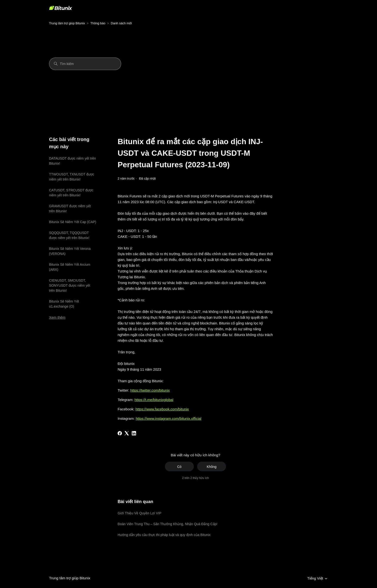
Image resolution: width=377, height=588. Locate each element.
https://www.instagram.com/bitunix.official (168, 418)
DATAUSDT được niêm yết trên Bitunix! (72, 161)
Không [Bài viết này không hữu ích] (212, 467)
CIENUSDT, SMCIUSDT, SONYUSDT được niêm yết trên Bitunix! (70, 285)
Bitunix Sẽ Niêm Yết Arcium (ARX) (70, 267)
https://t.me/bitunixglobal (154, 400)
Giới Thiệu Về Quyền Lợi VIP (139, 513)
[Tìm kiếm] (85, 64)
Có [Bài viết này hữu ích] (179, 467)
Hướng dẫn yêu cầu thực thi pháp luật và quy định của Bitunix (164, 535)
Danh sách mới (121, 23)
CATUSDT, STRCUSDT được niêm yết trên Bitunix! (71, 193)
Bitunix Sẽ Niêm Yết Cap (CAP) (73, 222)
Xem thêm (57, 317)
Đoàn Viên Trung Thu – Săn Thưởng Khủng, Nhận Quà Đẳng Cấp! (167, 524)
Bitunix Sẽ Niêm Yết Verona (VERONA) (70, 251)
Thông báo (98, 23)
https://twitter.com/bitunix (150, 390)
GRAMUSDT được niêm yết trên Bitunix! (70, 209)
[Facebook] (120, 433)
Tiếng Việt (318, 578)
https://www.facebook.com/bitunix (162, 409)
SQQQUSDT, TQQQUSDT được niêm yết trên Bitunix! (69, 235)
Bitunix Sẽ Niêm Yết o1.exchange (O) (64, 304)
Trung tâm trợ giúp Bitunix (67, 23)
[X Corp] (127, 433)
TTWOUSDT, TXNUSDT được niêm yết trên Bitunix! (72, 177)
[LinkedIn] (134, 433)
